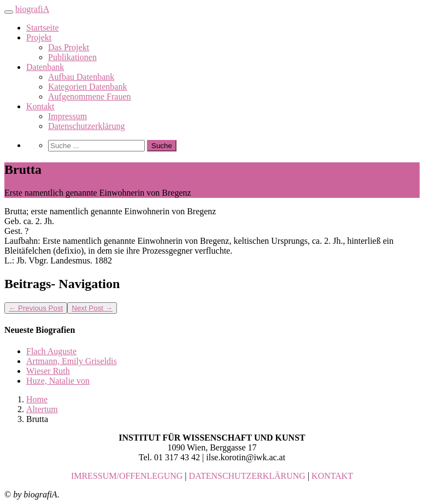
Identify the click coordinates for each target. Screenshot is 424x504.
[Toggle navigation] (9, 12)
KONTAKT (332, 476)
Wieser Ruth (48, 371)
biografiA (32, 9)
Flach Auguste (51, 351)
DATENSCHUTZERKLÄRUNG (247, 476)
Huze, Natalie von (58, 381)
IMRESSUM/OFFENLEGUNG (127, 476)
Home (37, 399)
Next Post (92, 308)
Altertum (42, 409)
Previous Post (36, 308)
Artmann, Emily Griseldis (72, 361)
